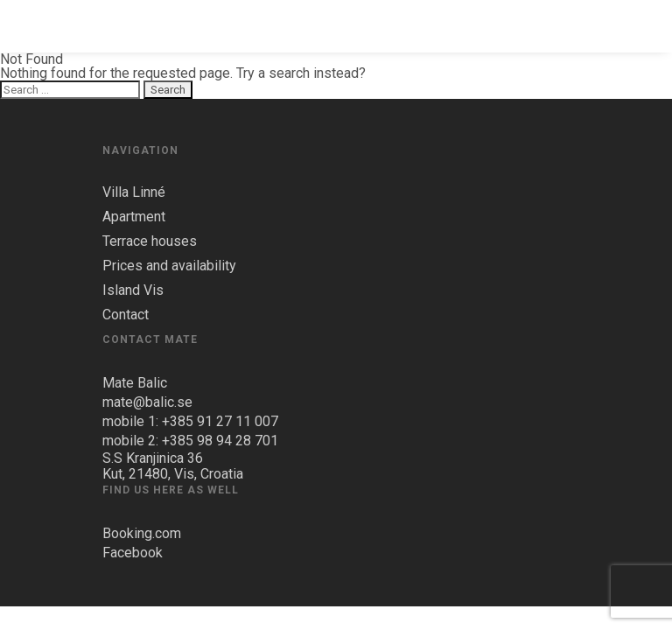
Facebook (133, 553)
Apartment (134, 217)
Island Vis (133, 290)
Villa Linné (134, 192)
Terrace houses (150, 241)
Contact (126, 315)
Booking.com (142, 533)
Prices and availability (169, 266)
